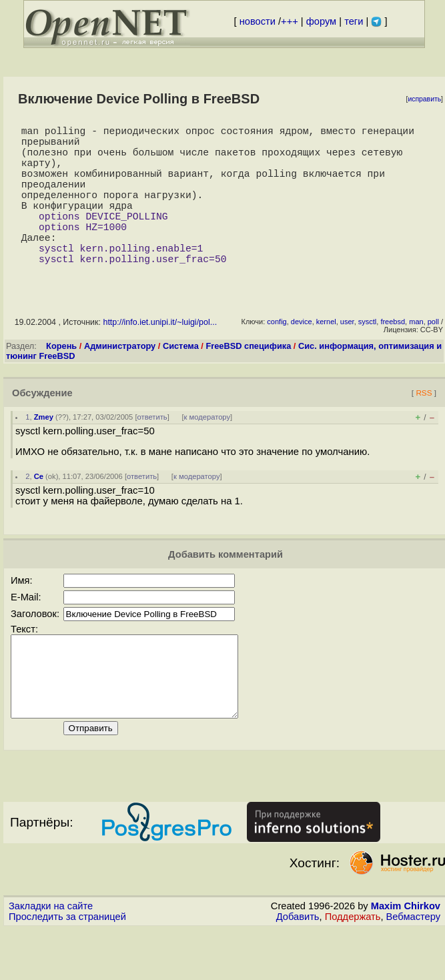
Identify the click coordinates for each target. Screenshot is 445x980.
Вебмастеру (413, 967)
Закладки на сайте (51, 957)
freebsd (393, 356)
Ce (39, 511)
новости (258, 21)
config (277, 356)
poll (433, 356)
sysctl (368, 356)
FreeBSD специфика (248, 381)
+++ (290, 21)
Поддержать (353, 967)
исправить (424, 99)
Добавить (298, 967)
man (416, 356)
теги (354, 21)
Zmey (44, 452)
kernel (326, 356)
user (347, 356)
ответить (152, 452)
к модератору (207, 452)
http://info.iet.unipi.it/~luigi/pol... (160, 357)
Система (181, 381)
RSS (424, 427)
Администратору (120, 381)
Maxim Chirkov (406, 957)
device (302, 356)
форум (321, 21)
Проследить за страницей (67, 967)
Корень (61, 381)
